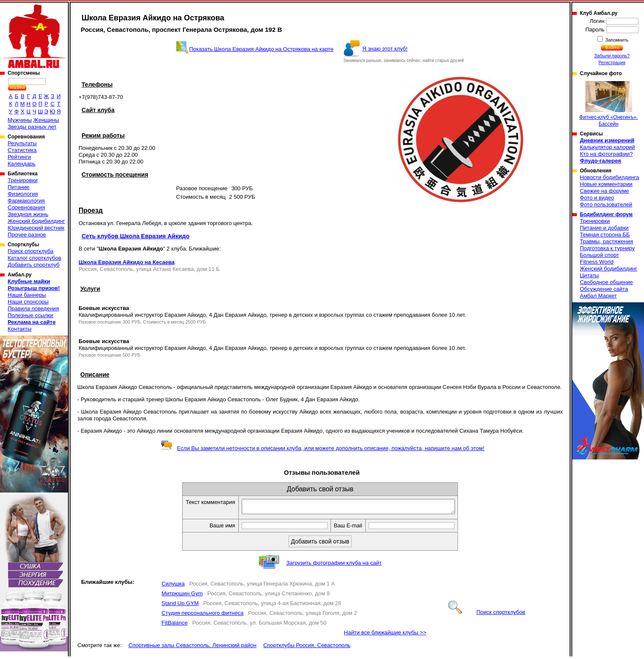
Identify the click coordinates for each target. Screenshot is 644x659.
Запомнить (616, 40)
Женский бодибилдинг (36, 221)
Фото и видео (597, 198)
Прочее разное (27, 235)
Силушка (173, 586)
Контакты (20, 329)
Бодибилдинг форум (606, 214)
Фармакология (26, 201)
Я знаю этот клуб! (385, 49)
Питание (18, 187)
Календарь (22, 164)
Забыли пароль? (612, 56)
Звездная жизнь (28, 214)
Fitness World (597, 262)
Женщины (46, 120)
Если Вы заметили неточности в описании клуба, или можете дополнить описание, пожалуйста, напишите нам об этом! (322, 448)
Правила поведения (33, 308)
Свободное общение (606, 282)
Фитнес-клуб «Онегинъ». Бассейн (609, 104)
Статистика (22, 150)
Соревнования (26, 207)
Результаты (22, 143)
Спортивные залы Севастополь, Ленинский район (192, 648)
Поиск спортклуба (31, 251)
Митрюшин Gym (182, 596)
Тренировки (23, 180)
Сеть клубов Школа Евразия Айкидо (136, 236)
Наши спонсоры (28, 302)
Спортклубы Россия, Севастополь (307, 648)
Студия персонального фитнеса (202, 615)
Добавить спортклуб (34, 265)
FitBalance (174, 625)
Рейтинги (19, 157)
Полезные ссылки (30, 315)
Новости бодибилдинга (609, 177)
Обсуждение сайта (604, 289)
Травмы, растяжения (606, 241)
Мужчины (20, 120)
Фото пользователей (606, 204)
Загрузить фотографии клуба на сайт (334, 565)
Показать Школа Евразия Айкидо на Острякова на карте (261, 49)
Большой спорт (599, 255)
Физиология (23, 194)
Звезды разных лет (32, 127)
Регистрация (612, 62)
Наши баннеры (27, 295)
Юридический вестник (36, 228)
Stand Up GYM (180, 606)
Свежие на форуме (604, 191)
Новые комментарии (606, 184)
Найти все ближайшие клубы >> (385, 635)
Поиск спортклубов (487, 615)
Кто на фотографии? (606, 154)
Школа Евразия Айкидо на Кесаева (127, 262)
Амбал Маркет (598, 296)
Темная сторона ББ (605, 235)
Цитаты (589, 275)
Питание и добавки (604, 228)
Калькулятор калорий (607, 147)
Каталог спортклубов (34, 258)
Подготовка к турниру (607, 248)
